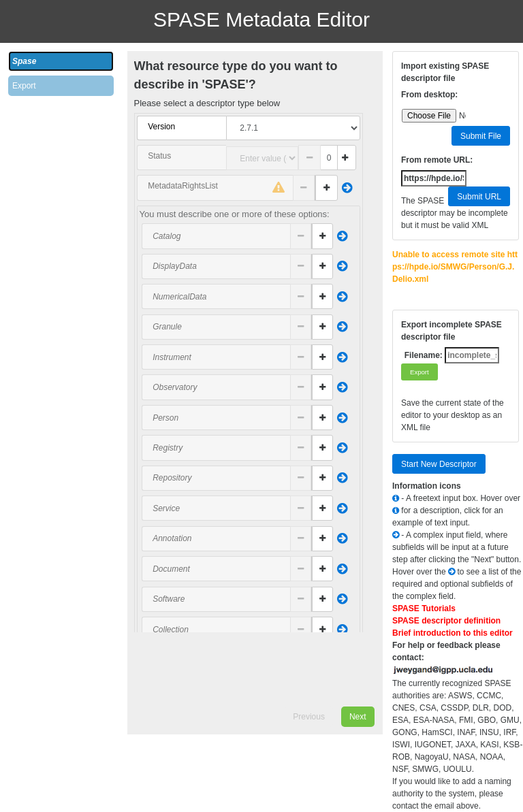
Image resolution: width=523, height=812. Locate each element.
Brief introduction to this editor (453, 633)
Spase (24, 61)
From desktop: (429, 95)
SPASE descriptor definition (446, 621)
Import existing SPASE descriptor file (445, 72)
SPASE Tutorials (424, 608)
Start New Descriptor (439, 464)
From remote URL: (437, 160)
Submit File (481, 136)
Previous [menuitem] (309, 717)
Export (24, 86)
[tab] (61, 61)
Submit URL (479, 197)
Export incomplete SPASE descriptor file (451, 331)
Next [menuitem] (358, 717)
